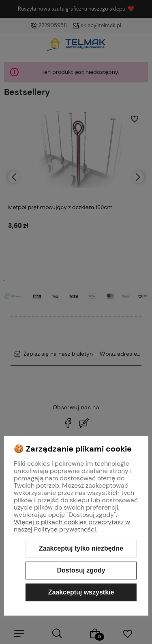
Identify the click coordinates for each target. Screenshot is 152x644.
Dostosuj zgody (81, 570)
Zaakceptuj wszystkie (81, 592)
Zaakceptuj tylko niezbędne (81, 548)
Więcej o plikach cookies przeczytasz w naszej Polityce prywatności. (72, 526)
